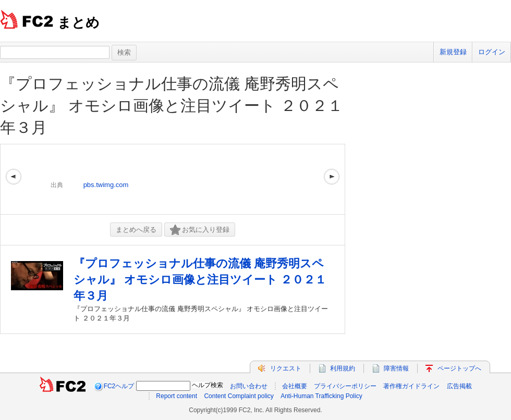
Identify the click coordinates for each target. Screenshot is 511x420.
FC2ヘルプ (119, 386)
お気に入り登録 (200, 230)
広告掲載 (459, 386)
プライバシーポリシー (345, 386)
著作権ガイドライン (411, 386)
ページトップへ (459, 368)
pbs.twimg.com (106, 185)
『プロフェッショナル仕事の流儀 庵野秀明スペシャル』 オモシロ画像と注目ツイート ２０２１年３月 (172, 106)
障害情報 (396, 368)
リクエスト (286, 368)
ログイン (492, 52)
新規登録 (453, 52)
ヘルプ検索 (208, 385)
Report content (177, 396)
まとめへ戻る (136, 230)
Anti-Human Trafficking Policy (321, 396)
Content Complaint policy (239, 396)
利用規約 (343, 368)
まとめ (78, 22)
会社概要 (295, 386)
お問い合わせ (249, 386)
